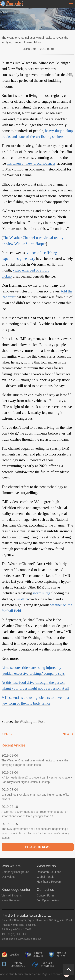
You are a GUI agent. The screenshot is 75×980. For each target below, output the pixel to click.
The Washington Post (29, 721)
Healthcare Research (50, 882)
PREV (8, 734)
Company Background (15, 872)
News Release (11, 900)
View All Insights (12, 895)
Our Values (8, 877)
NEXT (67, 734)
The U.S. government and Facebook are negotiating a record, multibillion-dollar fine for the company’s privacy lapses (36, 833)
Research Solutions (49, 872)
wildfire (22, 599)
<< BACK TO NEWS (38, 847)
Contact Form (45, 895)
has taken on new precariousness (31, 163)
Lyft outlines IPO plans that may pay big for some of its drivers (35, 797)
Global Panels (45, 877)
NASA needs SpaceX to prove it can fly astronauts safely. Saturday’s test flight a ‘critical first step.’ (37, 780)
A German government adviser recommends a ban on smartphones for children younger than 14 (35, 814)
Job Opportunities (48, 900)
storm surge (41, 593)
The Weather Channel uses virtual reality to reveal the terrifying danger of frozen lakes (35, 763)
